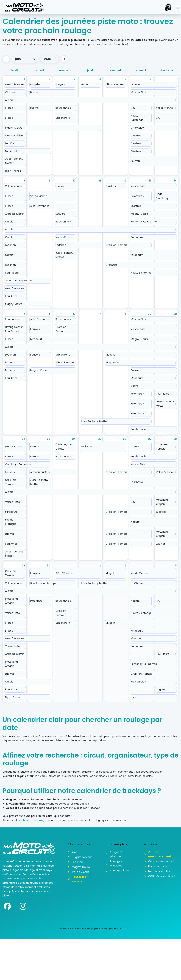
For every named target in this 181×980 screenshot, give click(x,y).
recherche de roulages (33, 820)
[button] (178, 7)
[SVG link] (24, 7)
